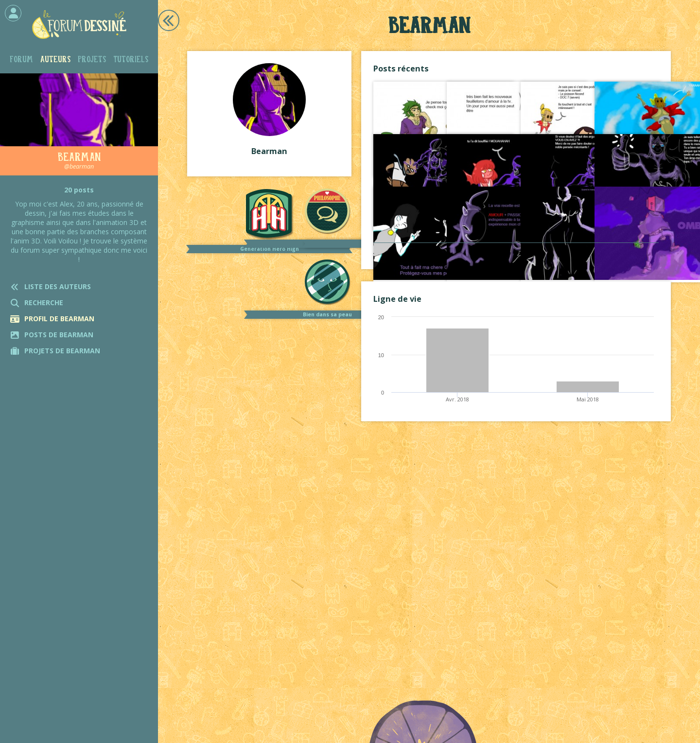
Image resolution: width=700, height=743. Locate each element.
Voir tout (516, 252)
